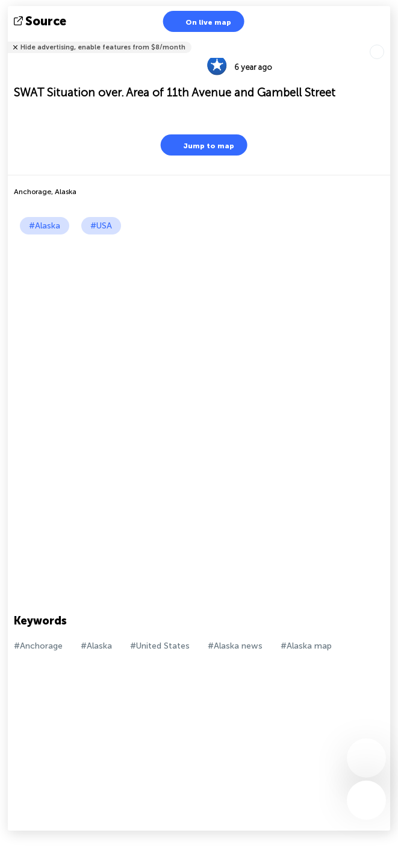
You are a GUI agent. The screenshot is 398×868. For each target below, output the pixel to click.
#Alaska (45, 226)
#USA (101, 226)
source (41, 21)
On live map (201, 21)
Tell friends (385, 39)
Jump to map (201, 145)
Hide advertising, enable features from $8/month (103, 47)
